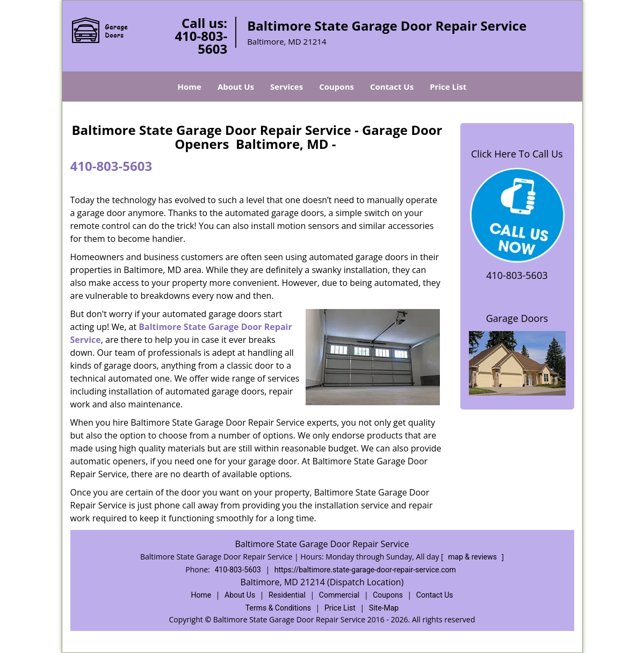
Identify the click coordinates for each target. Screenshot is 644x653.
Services (287, 87)
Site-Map (384, 608)
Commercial (339, 595)
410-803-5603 (201, 42)
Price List (448, 87)
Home (190, 87)
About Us (236, 87)
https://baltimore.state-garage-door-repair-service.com (365, 570)
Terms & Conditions (278, 608)
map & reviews (473, 557)
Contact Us (392, 87)
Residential (287, 595)
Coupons (337, 87)
